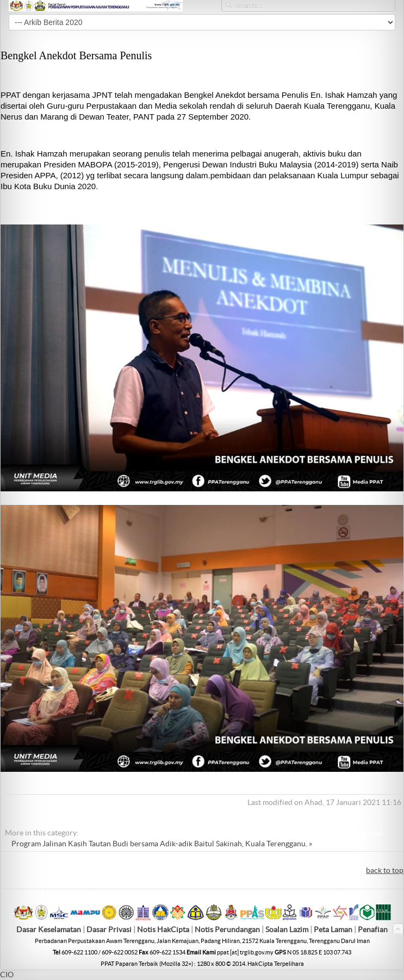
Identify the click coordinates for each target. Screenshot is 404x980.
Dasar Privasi (109, 929)
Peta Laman (334, 929)
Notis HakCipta (163, 929)
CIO (7, 975)
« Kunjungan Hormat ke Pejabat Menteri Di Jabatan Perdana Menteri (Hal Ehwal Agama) (235, 833)
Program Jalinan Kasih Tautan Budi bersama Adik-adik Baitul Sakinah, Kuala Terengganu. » (162, 844)
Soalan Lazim (287, 929)
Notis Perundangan (227, 929)
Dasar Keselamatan (49, 929)
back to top (385, 870)
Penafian (373, 929)
